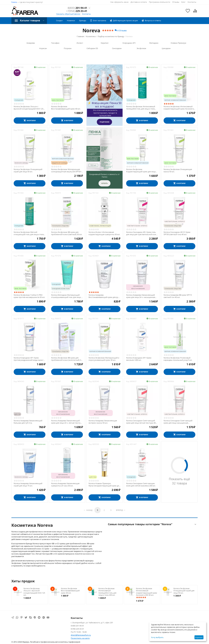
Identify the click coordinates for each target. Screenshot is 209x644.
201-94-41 (77, 8)
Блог (183, 2)
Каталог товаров (30, 20)
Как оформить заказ (119, 2)
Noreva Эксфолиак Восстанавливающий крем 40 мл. (66, 108)
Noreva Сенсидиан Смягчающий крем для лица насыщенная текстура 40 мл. (178, 422)
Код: (15, 67)
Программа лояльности (160, 2)
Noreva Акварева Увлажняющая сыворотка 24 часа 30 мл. (65, 485)
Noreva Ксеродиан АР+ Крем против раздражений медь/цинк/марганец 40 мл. (28, 359)
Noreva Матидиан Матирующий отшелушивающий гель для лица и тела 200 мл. (67, 296)
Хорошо (199, 637)
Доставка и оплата (139, 2)
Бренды (83, 20)
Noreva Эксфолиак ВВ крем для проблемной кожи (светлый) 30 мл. (67, 233)
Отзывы (176, 2)
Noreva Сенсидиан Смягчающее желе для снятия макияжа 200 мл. (141, 485)
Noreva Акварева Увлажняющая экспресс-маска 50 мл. (103, 422)
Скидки (59, 20)
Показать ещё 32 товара (179, 481)
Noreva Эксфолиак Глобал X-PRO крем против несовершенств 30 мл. (29, 296)
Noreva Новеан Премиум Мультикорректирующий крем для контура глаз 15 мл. (104, 485)
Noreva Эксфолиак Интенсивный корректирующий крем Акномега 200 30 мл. (179, 108)
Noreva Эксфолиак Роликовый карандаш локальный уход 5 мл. (178, 359)
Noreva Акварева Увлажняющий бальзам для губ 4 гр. (28, 422)
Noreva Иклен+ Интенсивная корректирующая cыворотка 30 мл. (104, 233)
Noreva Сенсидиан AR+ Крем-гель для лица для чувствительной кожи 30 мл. (142, 233)
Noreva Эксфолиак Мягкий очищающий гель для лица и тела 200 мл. (29, 233)
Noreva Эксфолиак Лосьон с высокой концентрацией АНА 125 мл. (28, 108)
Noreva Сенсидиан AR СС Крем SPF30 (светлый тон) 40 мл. (177, 233)
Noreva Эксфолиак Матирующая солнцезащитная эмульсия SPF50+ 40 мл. (66, 170)
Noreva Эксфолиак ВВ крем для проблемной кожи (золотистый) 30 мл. (67, 359)
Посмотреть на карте (80, 638)
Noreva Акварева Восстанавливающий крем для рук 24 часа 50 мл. (104, 296)
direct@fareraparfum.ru (81, 635)
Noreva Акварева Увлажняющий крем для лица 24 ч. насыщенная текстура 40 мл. (141, 296)
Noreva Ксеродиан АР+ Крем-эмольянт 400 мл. (139, 359)
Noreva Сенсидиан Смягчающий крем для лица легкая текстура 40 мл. (141, 422)
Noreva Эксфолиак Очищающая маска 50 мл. (178, 170)
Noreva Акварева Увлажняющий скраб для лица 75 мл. (28, 485)
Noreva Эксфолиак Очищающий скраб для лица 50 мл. (28, 170)
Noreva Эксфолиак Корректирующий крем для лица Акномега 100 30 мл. (141, 170)
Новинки (71, 20)
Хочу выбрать (157, 637)
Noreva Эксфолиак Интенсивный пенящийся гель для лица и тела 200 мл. (141, 108)
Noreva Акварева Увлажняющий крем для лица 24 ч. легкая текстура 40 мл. (67, 422)
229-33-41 (77, 11)
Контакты (192, 2)
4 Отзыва (121, 30)
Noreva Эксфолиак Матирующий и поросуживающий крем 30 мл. (104, 359)
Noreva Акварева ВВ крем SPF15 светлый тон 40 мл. (178, 296)
